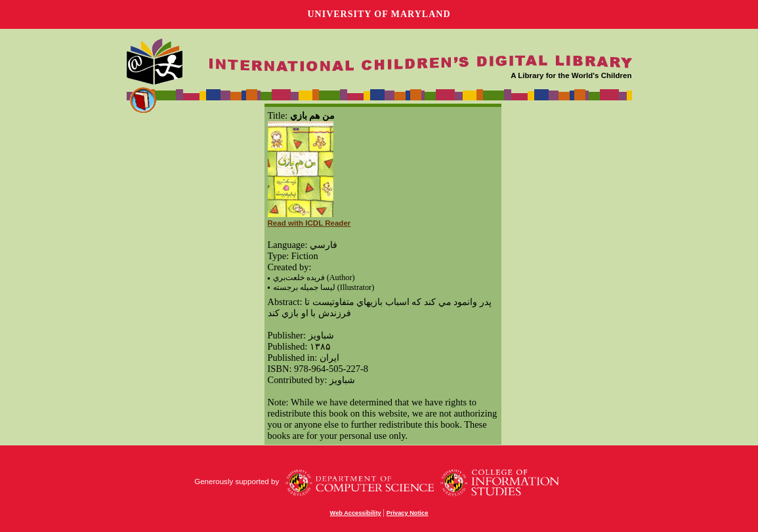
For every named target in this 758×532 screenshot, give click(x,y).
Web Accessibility (356, 513)
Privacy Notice (408, 513)
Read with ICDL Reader (309, 223)
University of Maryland (379, 14)
